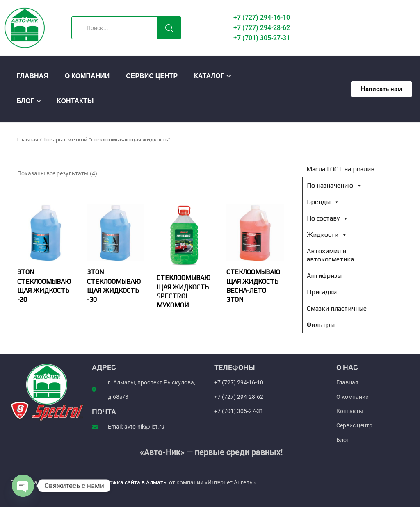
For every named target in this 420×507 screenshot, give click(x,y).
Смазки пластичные (337, 308)
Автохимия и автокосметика (330, 255)
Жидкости (327, 235)
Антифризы (324, 276)
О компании (87, 76)
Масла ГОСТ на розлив (340, 169)
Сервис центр (152, 76)
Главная (32, 76)
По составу (328, 218)
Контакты (75, 101)
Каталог (209, 76)
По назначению (334, 185)
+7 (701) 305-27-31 (262, 38)
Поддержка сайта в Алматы (131, 482)
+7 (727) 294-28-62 (262, 28)
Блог (25, 101)
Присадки (322, 292)
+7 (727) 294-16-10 (262, 17)
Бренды (323, 202)
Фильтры (321, 325)
